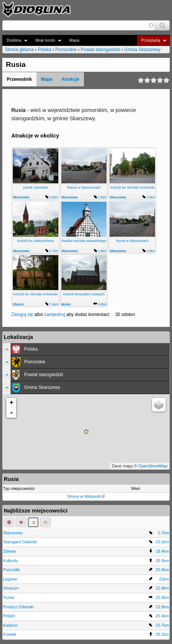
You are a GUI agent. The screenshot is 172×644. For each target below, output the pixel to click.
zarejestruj (54, 314)
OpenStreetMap (153, 466)
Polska (44, 50)
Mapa (74, 40)
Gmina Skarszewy (142, 50)
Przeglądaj (151, 40)
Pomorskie (66, 50)
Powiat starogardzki (100, 50)
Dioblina (15, 40)
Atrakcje (70, 79)
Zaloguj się (22, 314)
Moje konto (46, 40)
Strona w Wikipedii (86, 496)
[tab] (86, 349)
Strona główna (19, 50)
